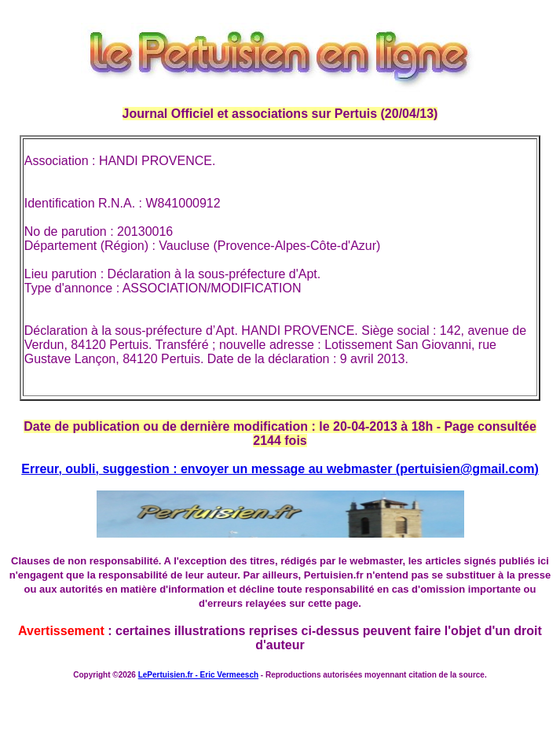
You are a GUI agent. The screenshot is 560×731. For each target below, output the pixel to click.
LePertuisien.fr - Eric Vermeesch (198, 675)
